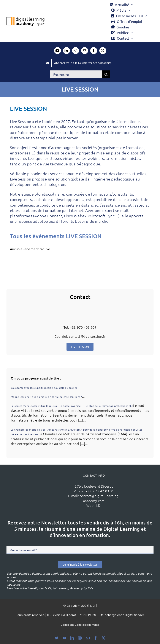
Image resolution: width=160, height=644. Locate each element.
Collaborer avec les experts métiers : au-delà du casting (44, 388)
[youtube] (57, 51)
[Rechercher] (76, 74)
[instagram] (76, 51)
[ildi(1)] (42, 483)
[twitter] (103, 51)
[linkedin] (67, 51)
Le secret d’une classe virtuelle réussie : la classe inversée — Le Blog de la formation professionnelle (72, 406)
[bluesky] (57, 638)
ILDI (98, 505)
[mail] (85, 51)
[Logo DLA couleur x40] (25, 19)
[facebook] (94, 51)
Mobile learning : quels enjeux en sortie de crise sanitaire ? (46, 397)
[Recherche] (106, 74)
